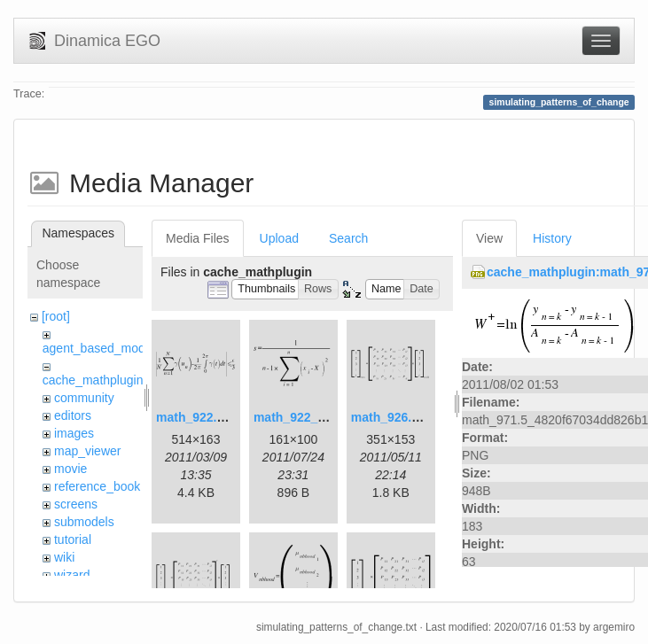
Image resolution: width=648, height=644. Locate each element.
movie (70, 469)
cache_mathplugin (93, 380)
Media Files (198, 238)
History (552, 238)
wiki (64, 557)
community (84, 398)
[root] (56, 316)
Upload (279, 238)
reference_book (97, 486)
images (74, 433)
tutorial (73, 539)
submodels (84, 522)
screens (76, 504)
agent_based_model (99, 348)
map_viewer (87, 451)
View (489, 238)
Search (348, 238)
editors (73, 415)
